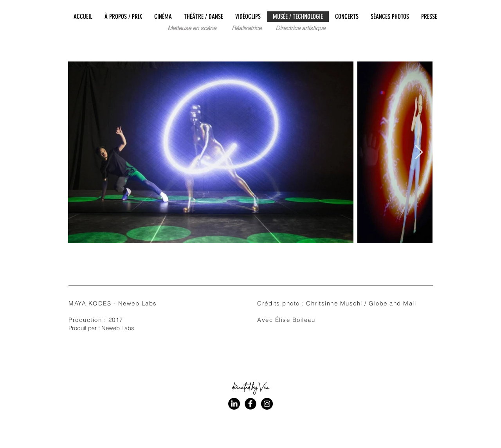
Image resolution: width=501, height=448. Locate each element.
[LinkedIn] (234, 404)
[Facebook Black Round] (250, 404)
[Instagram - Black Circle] (267, 404)
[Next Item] (419, 153)
